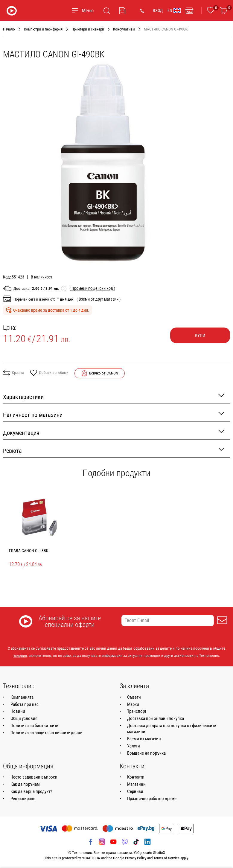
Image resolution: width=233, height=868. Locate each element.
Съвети (134, 697)
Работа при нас (25, 704)
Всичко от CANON (104, 373)
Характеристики (114, 396)
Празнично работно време (152, 799)
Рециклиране (23, 799)
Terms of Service (166, 858)
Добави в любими (49, 373)
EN (174, 10)
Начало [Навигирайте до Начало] (9, 29)
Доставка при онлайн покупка (156, 718)
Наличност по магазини (114, 414)
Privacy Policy (136, 858)
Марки (133, 704)
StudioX (159, 853)
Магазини (136, 784)
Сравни (13, 373)
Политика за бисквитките (34, 726)
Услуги (134, 746)
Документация (114, 432)
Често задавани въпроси (34, 777)
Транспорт (137, 711)
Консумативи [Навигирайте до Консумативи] (124, 29)
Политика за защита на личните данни (47, 733)
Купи (200, 336)
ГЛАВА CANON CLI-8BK (29, 551)
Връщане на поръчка (146, 753)
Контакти (136, 777)
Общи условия (24, 718)
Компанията (22, 697)
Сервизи (135, 791)
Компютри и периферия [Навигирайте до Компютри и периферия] (43, 29)
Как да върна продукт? (31, 791)
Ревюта (114, 450)
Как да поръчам (25, 784)
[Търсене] (107, 11)
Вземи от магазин (144, 739)
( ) (92, 288)
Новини (18, 711)
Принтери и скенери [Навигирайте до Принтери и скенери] (88, 29)
